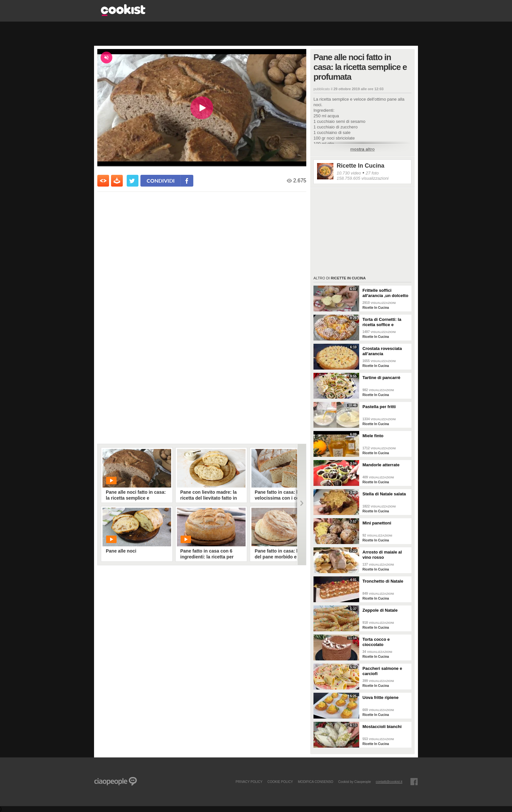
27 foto (372, 173)
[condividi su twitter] (133, 181)
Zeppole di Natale (380, 610)
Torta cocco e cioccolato (376, 642)
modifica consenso (315, 782)
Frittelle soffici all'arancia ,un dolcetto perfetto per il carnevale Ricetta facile (386, 293)
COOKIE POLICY (280, 782)
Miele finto (373, 436)
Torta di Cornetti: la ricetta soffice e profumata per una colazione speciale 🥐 (384, 322)
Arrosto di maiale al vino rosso (382, 555)
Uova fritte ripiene (381, 697)
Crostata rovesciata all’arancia (382, 351)
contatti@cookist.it (389, 782)
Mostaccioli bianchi (382, 727)
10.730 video (349, 173)
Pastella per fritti (379, 407)
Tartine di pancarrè (381, 378)
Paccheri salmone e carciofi (382, 671)
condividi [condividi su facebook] (161, 181)
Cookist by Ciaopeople (355, 782)
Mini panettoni (377, 523)
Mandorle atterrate (381, 465)
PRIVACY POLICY (249, 782)
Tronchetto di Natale (383, 581)
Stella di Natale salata (384, 494)
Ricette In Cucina (360, 166)
